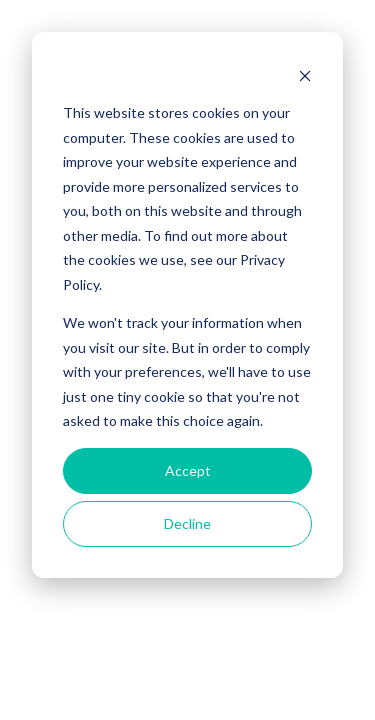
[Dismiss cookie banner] (305, 75)
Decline (187, 523)
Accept (188, 470)
